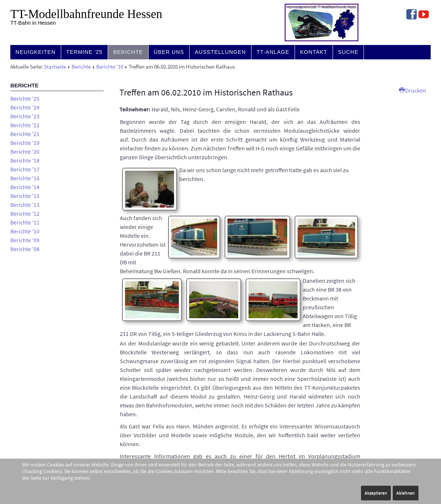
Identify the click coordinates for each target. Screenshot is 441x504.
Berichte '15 (25, 196)
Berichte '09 (25, 240)
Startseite (55, 67)
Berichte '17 (25, 169)
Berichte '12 (25, 213)
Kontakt (314, 52)
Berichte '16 (25, 178)
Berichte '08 (25, 249)
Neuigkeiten (36, 52)
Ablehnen (406, 493)
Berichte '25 (25, 98)
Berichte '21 (25, 134)
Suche (348, 52)
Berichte (128, 52)
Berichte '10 (110, 67)
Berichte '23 (25, 116)
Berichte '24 (25, 107)
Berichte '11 (25, 222)
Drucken (413, 90)
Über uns (169, 52)
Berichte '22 (25, 125)
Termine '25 (85, 52)
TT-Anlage (273, 52)
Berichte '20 (25, 152)
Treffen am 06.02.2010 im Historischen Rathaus (206, 92)
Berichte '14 (25, 187)
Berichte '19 (25, 143)
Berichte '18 (25, 160)
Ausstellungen (220, 52)
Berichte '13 (25, 205)
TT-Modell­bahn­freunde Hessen (86, 14)
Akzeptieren (376, 493)
